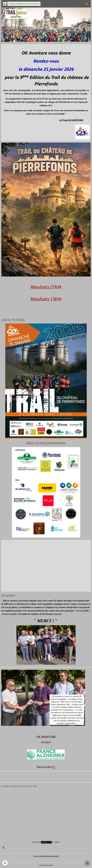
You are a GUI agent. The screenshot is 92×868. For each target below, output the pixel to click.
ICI (54, 767)
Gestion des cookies (46, 865)
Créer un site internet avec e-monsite (46, 856)
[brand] (22, 4)
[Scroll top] (87, 863)
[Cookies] (5, 863)
